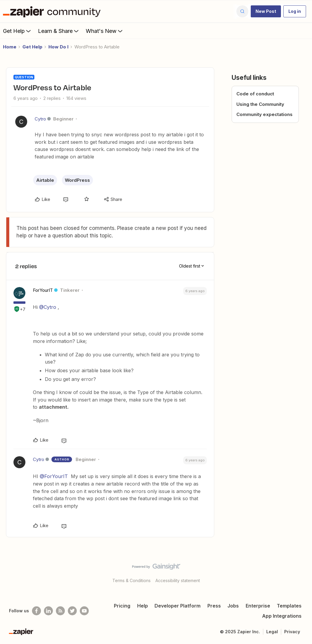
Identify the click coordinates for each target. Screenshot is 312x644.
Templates (289, 606)
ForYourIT (43, 290)
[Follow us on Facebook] (36, 611)
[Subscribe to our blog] (60, 611)
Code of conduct (255, 94)
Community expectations (264, 114)
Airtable (45, 180)
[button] (266, 11)
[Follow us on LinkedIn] (48, 611)
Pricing (122, 606)
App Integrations (282, 616)
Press (214, 606)
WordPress (77, 180)
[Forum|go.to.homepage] (53, 11)
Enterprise (258, 606)
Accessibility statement (178, 580)
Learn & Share (59, 31)
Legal (272, 632)
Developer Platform (178, 606)
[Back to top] (300, 572)
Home (10, 47)
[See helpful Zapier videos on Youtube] (84, 611)
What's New (105, 31)
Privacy (292, 632)
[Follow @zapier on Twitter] (72, 611)
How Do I (58, 47)
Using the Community (260, 104)
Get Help (17, 31)
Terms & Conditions (131, 580)
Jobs (233, 606)
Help (143, 606)
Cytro (40, 119)
